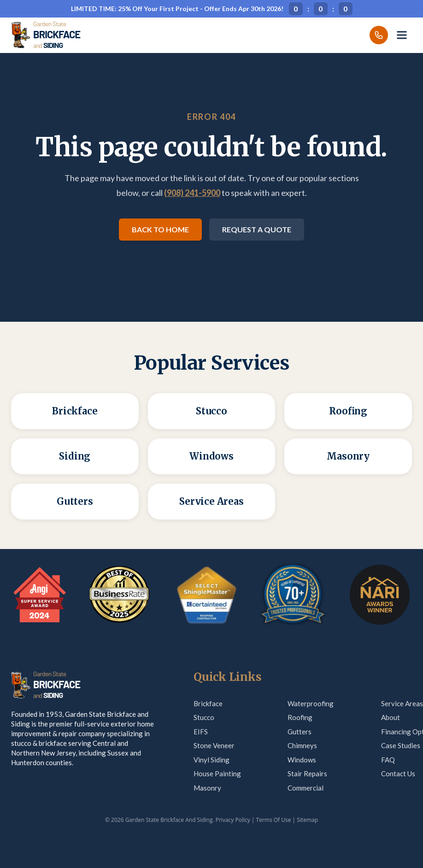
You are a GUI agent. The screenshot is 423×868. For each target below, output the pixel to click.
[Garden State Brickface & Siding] (46, 35)
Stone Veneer (214, 745)
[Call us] (379, 35)
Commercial (305, 788)
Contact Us (398, 774)
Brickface (208, 703)
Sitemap (307, 820)
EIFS (201, 732)
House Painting (217, 774)
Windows (302, 760)
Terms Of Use (274, 820)
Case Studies (401, 745)
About (391, 717)
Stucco (204, 717)
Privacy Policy (233, 820)
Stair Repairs (307, 774)
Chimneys (302, 745)
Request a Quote (257, 229)
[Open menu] (402, 35)
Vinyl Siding (211, 760)
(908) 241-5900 (192, 193)
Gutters (300, 732)
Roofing (300, 717)
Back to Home (160, 229)
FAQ (388, 760)
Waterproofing (311, 703)
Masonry (207, 788)
